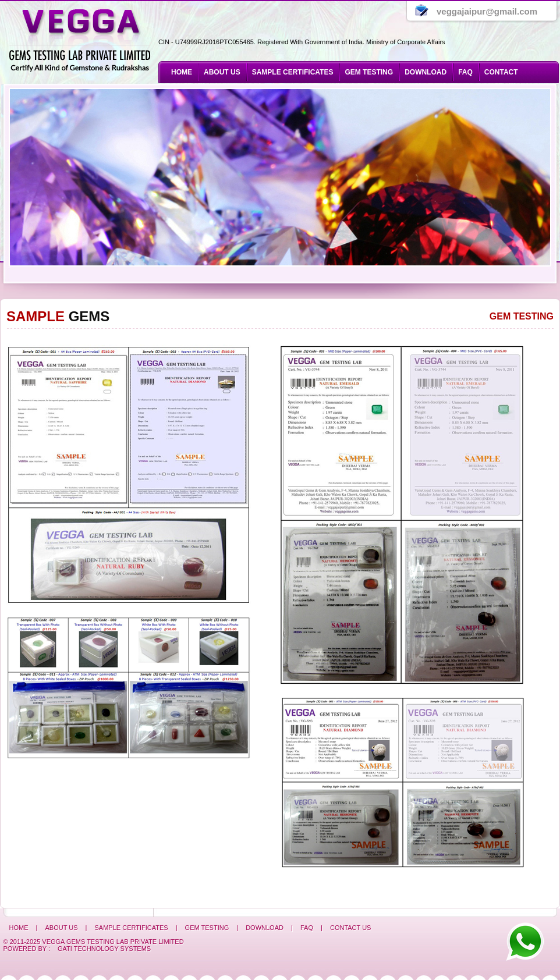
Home (182, 72)
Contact (501, 72)
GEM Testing (208, 928)
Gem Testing (522, 316)
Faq (465, 72)
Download (426, 72)
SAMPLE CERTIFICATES (293, 72)
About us (222, 72)
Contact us (351, 928)
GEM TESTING (369, 72)
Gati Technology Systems (104, 949)
